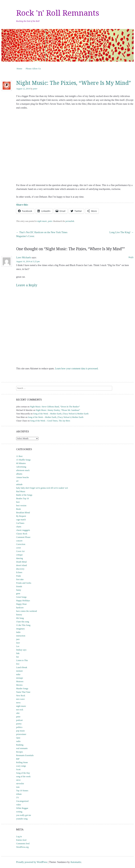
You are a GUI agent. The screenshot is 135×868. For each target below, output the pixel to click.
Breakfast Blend (23, 513)
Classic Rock (22, 534)
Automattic (76, 862)
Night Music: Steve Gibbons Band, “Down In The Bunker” (55, 407)
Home (19, 69)
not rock (20, 710)
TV (18, 798)
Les (18, 646)
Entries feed (21, 840)
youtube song (22, 819)
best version (21, 506)
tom (18, 787)
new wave (20, 699)
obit (18, 713)
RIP (18, 759)
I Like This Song (23, 625)
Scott (18, 769)
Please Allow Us (33, 69)
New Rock (21, 696)
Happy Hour (21, 604)
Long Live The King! (122, 232)
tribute (19, 794)
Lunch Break (22, 667)
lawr (18, 643)
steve (18, 780)
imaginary (20, 629)
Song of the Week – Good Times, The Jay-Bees (50, 421)
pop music (21, 731)
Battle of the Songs (24, 495)
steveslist (20, 784)
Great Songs (21, 597)
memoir (19, 671)
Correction (21, 544)
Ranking (20, 745)
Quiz (18, 738)
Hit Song (20, 618)
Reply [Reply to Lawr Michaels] (131, 257)
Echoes (19, 572)
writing (19, 812)
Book (18, 509)
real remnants (22, 748)
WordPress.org (22, 847)
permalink (70, 221)
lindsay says (21, 650)
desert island (21, 565)
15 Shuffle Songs (23, 460)
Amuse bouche (22, 477)
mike (18, 674)
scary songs (21, 766)
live (18, 664)
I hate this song (23, 622)
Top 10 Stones (22, 791)
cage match (21, 520)
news (18, 703)
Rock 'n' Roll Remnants (58, 13)
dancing (20, 558)
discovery (20, 569)
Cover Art (20, 551)
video (19, 805)
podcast (19, 720)
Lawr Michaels (24, 258)
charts (19, 527)
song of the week (23, 777)
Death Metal (21, 562)
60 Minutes (21, 463)
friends (19, 586)
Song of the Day (23, 773)
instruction (21, 636)
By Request (21, 516)
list (17, 657)
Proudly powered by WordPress (32, 862)
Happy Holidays (23, 601)
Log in (19, 837)
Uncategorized (22, 801)
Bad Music (21, 491)
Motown (20, 681)
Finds (19, 576)
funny (19, 590)
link (18, 653)
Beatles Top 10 (22, 498)
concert (19, 541)
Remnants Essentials (25, 755)
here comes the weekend (27, 611)
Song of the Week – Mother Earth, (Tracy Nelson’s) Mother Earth (61, 414)
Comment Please (23, 537)
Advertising (21, 467)
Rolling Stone (22, 762)
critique (19, 555)
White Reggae (22, 808)
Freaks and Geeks (24, 583)
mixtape (20, 678)
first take (20, 579)
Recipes (20, 752)
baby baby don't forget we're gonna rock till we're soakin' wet (42, 488)
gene (18, 594)
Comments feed (23, 844)
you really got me (24, 815)
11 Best (19, 456)
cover (19, 548)
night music (42, 221)
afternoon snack (23, 470)
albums (19, 474)
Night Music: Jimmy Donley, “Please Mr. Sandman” (58, 410)
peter (35, 89)
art (17, 481)
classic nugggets (23, 530)
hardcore (20, 608)
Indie (18, 632)
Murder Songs (22, 689)
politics (19, 727)
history (19, 615)
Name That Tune (23, 692)
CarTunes (20, 523)
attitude (19, 484)
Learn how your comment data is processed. (77, 369)
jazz (18, 639)
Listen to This (22, 660)
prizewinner (21, 734)
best (18, 502)
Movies (19, 685)
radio (18, 741)
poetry (19, 724)
